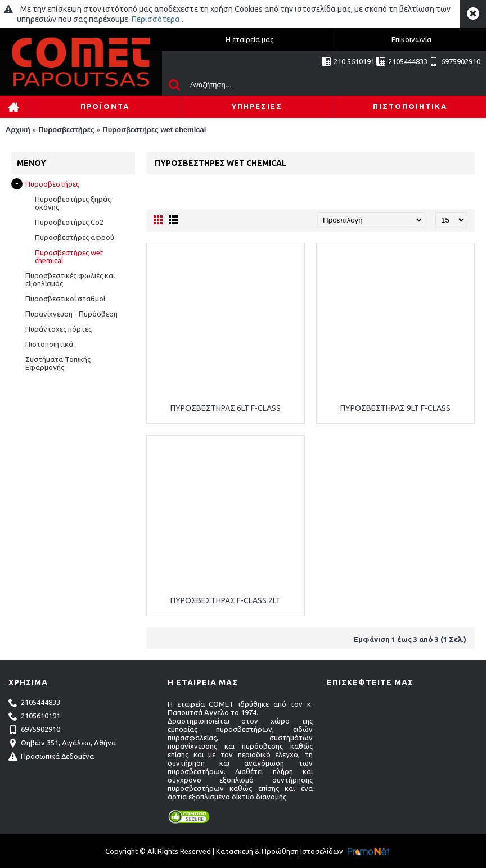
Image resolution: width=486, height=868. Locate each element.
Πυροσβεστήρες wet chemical (154, 130)
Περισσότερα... (158, 19)
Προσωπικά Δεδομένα (51, 757)
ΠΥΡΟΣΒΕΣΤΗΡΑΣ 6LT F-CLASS (226, 408)
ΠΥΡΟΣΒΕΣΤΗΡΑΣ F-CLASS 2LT (226, 600)
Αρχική (18, 130)
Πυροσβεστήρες (66, 130)
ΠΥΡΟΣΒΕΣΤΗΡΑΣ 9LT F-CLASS (395, 408)
